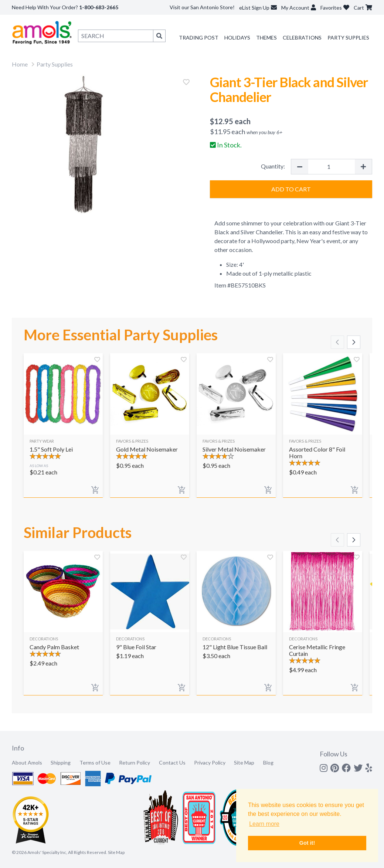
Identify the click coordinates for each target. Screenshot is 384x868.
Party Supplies (348, 38)
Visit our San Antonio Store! (202, 7)
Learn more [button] (264, 824)
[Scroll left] (337, 342)
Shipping (61, 763)
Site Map (244, 763)
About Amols (27, 763)
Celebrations (302, 38)
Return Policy (135, 763)
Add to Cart (291, 189)
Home (20, 64)
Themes (266, 38)
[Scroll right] (354, 342)
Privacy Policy (210, 763)
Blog (268, 763)
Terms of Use (95, 763)
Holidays (237, 38)
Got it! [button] (307, 843)
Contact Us (172, 763)
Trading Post (199, 38)
